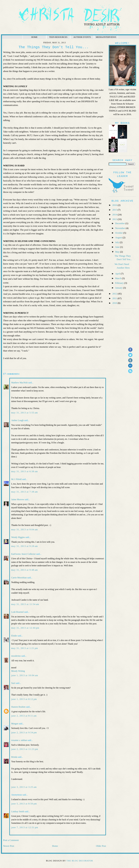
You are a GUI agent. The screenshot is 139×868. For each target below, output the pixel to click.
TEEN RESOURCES (58, 37)
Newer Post (9, 846)
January (119, 288)
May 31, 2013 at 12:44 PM (25, 628)
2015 (115, 210)
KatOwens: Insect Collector (23, 554)
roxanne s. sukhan (19, 740)
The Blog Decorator (80, 861)
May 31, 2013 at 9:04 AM (25, 530)
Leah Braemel (17, 612)
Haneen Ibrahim (18, 707)
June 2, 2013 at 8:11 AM (24, 716)
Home (55, 846)
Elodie (14, 636)
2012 (115, 294)
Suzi (13, 683)
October (119, 233)
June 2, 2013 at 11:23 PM (25, 749)
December (120, 223)
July (117, 242)
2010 (115, 303)
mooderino (16, 656)
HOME (34, 37)
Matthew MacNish (19, 383)
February (120, 283)
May (118, 252)
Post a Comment (11, 840)
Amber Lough (17, 420)
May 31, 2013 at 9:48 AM (25, 570)
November (120, 228)
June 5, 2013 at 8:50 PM (24, 804)
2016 (115, 205)
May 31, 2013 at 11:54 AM (25, 604)
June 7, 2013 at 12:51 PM (25, 827)
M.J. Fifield (16, 479)
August (119, 238)
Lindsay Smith (18, 811)
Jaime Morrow (18, 499)
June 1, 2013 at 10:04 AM (25, 675)
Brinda (14, 757)
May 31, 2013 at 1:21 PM (25, 648)
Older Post (101, 846)
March (119, 278)
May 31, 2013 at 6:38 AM (25, 471)
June (118, 247)
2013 (115, 219)
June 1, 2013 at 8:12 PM (24, 699)
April (118, 274)
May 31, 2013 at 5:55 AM (25, 413)
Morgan (15, 724)
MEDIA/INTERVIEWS (106, 37)
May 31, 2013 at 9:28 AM (25, 546)
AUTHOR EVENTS (82, 37)
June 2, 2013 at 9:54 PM (24, 733)
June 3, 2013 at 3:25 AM (24, 787)
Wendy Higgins (18, 537)
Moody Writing (18, 671)
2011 (115, 298)
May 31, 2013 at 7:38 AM (25, 492)
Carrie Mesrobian (19, 578)
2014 (115, 215)
